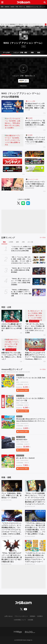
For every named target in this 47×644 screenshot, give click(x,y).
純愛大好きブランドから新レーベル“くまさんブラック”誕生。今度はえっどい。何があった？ (11, 356)
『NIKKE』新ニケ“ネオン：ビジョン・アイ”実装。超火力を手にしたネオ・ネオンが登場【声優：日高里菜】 (21, 282)
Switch (12, 7)
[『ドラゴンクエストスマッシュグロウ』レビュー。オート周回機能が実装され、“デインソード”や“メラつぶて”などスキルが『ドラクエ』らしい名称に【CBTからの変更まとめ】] (12, 516)
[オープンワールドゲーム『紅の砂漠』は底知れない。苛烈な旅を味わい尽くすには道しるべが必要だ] (12, 123)
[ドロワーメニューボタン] (2, 2)
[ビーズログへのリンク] (30, 632)
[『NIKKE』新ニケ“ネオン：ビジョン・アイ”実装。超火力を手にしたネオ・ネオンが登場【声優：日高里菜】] (39, 281)
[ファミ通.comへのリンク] (23, 2)
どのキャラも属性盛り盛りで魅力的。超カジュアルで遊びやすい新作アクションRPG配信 (12, 327)
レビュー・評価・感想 (20, 52)
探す (26, 81)
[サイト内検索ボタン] (45, 2)
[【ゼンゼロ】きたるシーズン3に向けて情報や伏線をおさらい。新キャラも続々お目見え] (12, 184)
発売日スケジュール (32, 7)
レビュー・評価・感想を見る (23, 76)
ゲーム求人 (43, 7)
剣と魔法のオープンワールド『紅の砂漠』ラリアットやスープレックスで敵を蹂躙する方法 (35, 140)
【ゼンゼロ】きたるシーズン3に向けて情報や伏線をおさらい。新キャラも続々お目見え (35, 184)
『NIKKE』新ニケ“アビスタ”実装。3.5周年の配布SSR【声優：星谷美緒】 (21, 270)
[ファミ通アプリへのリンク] (18, 632)
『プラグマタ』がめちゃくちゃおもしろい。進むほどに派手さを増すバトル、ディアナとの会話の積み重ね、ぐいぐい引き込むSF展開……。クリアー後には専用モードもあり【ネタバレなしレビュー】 (35, 529)
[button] (23, 86)
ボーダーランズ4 (34, 321)
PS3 (23, 46)
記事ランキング (8, 238)
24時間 (11, 242)
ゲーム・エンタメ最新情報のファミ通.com (12, 24)
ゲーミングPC (31, 101)
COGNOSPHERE (30, 188)
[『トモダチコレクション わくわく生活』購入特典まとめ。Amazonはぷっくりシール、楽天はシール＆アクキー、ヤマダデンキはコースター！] (35, 546)
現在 (4, 242)
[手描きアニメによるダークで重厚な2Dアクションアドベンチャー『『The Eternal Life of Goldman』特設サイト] (35, 344)
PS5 (17, 7)
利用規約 (33, 616)
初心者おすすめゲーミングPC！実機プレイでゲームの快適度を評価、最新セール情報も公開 (35, 106)
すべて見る (43, 238)
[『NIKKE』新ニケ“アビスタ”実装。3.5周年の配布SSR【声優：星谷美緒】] (39, 271)
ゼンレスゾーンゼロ (33, 179)
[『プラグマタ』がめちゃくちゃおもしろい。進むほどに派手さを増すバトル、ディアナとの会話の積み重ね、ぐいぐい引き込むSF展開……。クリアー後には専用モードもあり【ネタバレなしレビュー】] (35, 516)
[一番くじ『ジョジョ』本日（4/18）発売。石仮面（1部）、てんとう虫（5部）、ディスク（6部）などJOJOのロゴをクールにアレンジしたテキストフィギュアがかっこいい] (39, 260)
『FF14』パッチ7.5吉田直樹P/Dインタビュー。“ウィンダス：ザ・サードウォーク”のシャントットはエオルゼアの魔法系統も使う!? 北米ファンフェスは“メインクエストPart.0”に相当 (35, 499)
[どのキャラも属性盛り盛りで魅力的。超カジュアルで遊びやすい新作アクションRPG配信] (12, 316)
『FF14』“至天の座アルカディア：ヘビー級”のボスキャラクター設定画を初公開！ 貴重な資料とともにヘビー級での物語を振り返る (12, 557)
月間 (23, 242)
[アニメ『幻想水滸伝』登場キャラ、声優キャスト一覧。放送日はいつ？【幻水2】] (12, 486)
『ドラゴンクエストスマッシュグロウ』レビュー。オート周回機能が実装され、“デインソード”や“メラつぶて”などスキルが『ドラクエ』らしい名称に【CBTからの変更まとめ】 (11, 529)
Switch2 (7, 7)
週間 (17, 242)
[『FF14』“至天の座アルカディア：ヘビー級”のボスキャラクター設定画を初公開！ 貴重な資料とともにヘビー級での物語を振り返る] (12, 546)
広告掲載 (30, 620)
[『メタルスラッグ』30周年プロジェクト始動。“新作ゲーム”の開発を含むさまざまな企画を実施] (39, 249)
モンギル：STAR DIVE (12, 321)
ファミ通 (27, 110)
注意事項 (40, 616)
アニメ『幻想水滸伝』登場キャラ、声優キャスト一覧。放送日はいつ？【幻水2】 (11, 496)
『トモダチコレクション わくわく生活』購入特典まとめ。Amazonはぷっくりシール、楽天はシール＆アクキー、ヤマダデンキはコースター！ (35, 557)
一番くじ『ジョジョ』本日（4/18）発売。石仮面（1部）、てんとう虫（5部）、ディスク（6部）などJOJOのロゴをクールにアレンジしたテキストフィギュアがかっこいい (21, 260)
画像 (32, 52)
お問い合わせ (9, 616)
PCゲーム (22, 7)
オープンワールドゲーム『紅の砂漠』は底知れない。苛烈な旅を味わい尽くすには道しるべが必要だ (35, 123)
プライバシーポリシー (21, 616)
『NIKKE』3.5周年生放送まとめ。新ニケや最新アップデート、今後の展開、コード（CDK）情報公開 (21, 293)
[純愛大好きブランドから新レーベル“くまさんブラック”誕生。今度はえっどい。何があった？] (12, 344)
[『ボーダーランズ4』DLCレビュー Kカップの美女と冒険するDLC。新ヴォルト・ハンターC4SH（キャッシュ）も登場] (35, 316)
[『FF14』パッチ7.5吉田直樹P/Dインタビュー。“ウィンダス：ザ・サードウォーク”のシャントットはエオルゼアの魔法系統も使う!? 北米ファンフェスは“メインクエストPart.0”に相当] (35, 486)
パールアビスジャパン (31, 127)
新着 (2, 7)
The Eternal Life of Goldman (37, 350)
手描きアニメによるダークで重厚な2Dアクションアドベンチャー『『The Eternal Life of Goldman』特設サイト (35, 356)
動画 (39, 52)
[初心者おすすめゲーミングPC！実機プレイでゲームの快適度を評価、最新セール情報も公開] (12, 106)
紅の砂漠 (30, 118)
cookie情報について (20, 620)
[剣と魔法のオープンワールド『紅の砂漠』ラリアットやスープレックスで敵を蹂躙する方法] (12, 140)
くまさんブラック (11, 350)
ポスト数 (30, 242)
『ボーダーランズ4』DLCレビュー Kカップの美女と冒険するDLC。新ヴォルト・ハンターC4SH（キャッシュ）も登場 (35, 328)
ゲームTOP (6, 52)
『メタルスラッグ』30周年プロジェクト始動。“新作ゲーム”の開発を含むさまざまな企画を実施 (21, 249)
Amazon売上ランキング (12, 369)
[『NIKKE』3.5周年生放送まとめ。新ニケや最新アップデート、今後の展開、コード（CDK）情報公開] (39, 292)
